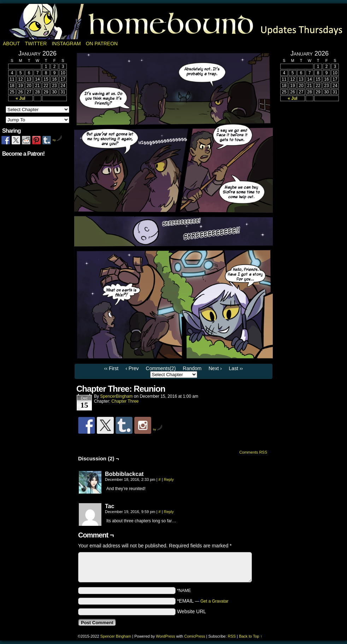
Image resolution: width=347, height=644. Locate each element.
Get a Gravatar (214, 601)
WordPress (165, 636)
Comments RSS (253, 452)
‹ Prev (132, 368)
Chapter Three (125, 401)
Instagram (66, 44)
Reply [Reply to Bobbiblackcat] (169, 479)
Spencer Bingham (116, 636)
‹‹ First (111, 368)
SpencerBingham (116, 396)
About (11, 44)
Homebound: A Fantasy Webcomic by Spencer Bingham (173, 22)
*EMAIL (203, 601)
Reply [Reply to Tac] (169, 512)
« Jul (20, 98)
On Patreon (102, 44)
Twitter (36, 44)
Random (192, 368)
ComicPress (195, 636)
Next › (215, 368)
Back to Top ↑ (251, 636)
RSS (232, 636)
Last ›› (236, 368)
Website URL (192, 611)
